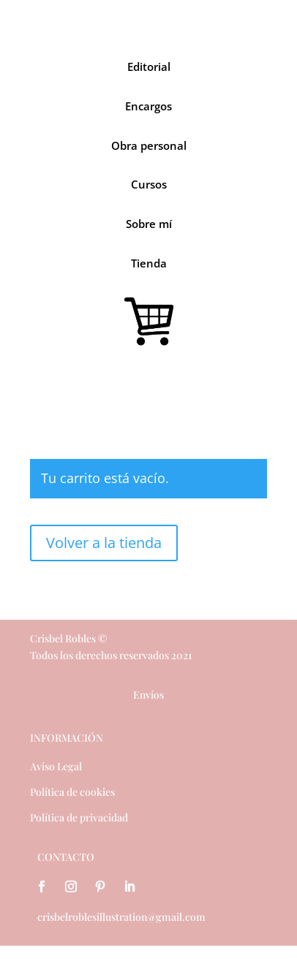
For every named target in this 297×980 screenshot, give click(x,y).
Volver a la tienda (104, 543)
